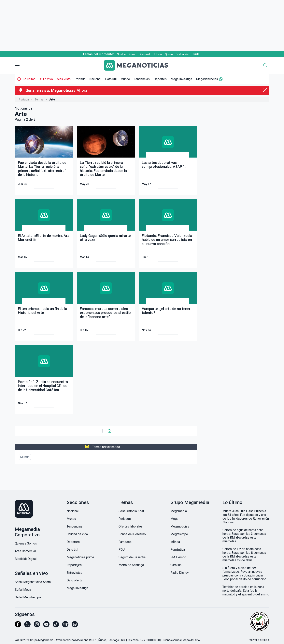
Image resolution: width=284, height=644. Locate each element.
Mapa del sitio (191, 640)
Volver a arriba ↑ (259, 640)
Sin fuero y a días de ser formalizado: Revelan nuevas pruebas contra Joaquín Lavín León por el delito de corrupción (244, 574)
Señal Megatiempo (28, 597)
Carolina (176, 565)
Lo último (29, 79)
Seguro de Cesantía (132, 557)
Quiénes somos (171, 640)
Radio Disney (180, 573)
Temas (39, 100)
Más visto (64, 79)
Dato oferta (74, 580)
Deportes (160, 79)
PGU (196, 54)
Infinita (175, 542)
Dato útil (111, 79)
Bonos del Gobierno (132, 534)
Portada (80, 79)
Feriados (125, 519)
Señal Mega (23, 590)
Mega (174, 519)
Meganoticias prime (80, 557)
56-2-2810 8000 (150, 640)
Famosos (125, 542)
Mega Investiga (181, 79)
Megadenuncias (207, 79)
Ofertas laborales (131, 526)
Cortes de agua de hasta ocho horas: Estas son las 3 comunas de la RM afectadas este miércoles (244, 536)
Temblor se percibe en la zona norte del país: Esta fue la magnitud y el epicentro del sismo (246, 591)
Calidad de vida (77, 534)
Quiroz (169, 54)
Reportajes (74, 565)
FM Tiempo (178, 557)
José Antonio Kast (131, 511)
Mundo (125, 79)
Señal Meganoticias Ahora (33, 582)
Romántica (178, 550)
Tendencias (142, 79)
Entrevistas (74, 573)
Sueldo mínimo (127, 54)
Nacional (95, 79)
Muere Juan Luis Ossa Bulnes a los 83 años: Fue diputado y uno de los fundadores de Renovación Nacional (246, 517)
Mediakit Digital (26, 559)
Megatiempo (179, 534)
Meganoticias (180, 526)
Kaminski (145, 54)
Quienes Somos (26, 543)
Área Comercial (25, 551)
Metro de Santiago (131, 565)
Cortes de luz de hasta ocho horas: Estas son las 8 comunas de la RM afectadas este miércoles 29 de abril (244, 555)
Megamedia (179, 511)
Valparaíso (183, 54)
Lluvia (158, 54)
